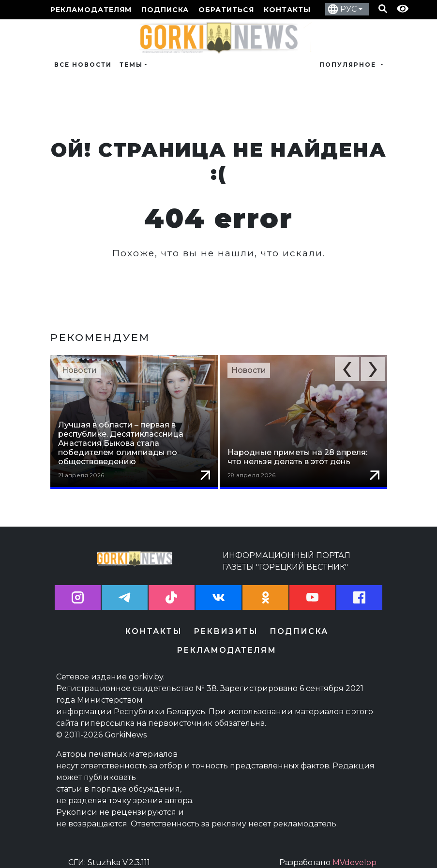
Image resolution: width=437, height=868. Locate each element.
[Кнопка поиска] (383, 10)
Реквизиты (226, 623)
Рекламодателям (91, 10)
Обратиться (226, 10)
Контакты (287, 10)
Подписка (165, 10)
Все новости (83, 65)
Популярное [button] (349, 65)
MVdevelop (354, 854)
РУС (348, 9)
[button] (347, 369)
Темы (131, 65)
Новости (79, 370)
